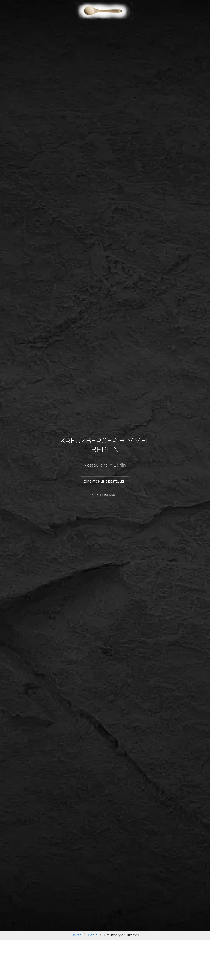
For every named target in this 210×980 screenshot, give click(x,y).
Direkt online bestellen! (105, 482)
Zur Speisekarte (105, 495)
